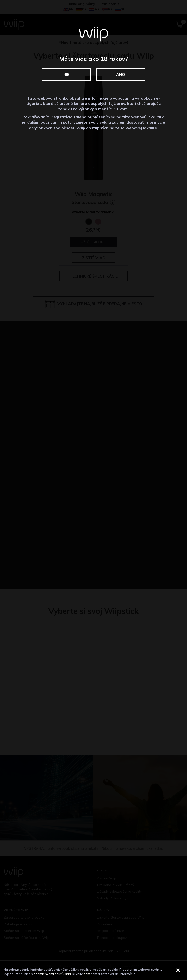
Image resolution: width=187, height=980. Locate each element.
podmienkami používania (52, 974)
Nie (66, 74)
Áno (121, 74)
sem (87, 974)
